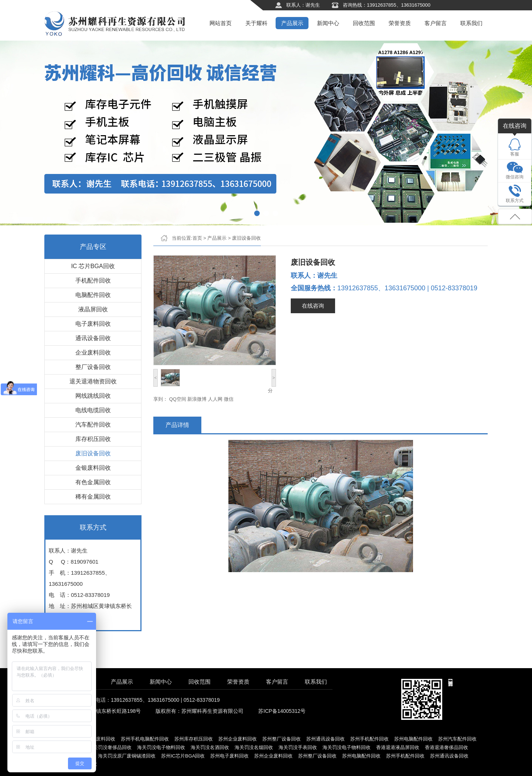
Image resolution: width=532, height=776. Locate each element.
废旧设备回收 (93, 453)
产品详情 (177, 425)
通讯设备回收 (93, 338)
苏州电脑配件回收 (413, 739)
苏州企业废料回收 (238, 739)
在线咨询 (313, 306)
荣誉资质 (400, 23)
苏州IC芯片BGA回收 (183, 756)
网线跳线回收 (93, 396)
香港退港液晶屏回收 (398, 747)
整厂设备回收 (93, 367)
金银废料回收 (93, 468)
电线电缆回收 (93, 410)
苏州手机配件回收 (369, 739)
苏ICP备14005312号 (282, 711)
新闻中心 (328, 23)
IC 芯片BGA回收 (93, 266)
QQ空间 (178, 399)
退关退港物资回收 (93, 381)
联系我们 (471, 23)
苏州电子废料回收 (96, 739)
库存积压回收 (93, 439)
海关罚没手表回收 (298, 747)
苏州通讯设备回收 (325, 739)
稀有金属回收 (93, 497)
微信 (229, 399)
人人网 (215, 399)
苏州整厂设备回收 (282, 739)
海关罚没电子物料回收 (161, 747)
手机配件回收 (93, 281)
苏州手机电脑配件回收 (145, 739)
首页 (197, 238)
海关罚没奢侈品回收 (110, 747)
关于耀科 (256, 23)
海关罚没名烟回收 (254, 747)
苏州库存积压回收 (194, 739)
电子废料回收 (93, 324)
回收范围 (364, 23)
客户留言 (436, 23)
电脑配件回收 (93, 295)
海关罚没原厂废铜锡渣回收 (127, 756)
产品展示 (292, 23)
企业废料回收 (93, 353)
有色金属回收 (93, 482)
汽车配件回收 (93, 425)
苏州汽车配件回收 (457, 739)
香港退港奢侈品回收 (446, 747)
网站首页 (221, 23)
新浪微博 (197, 399)
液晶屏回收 (93, 309)
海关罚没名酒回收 (210, 747)
